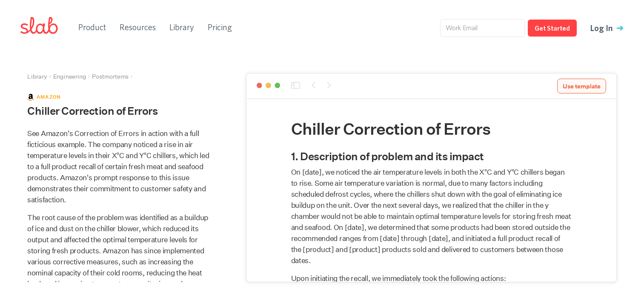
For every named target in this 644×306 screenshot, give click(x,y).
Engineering (70, 76)
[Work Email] (482, 28)
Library (182, 27)
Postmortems (110, 76)
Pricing (220, 27)
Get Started (552, 28)
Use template (582, 86)
